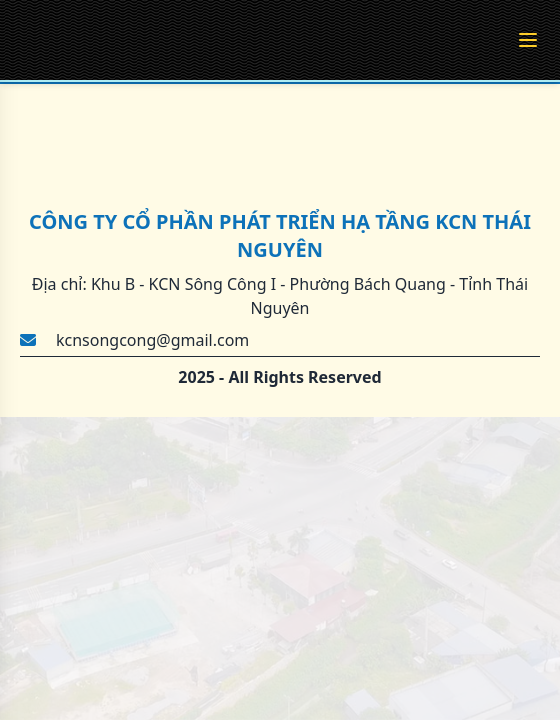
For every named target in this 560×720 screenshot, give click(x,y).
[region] (280, 360)
